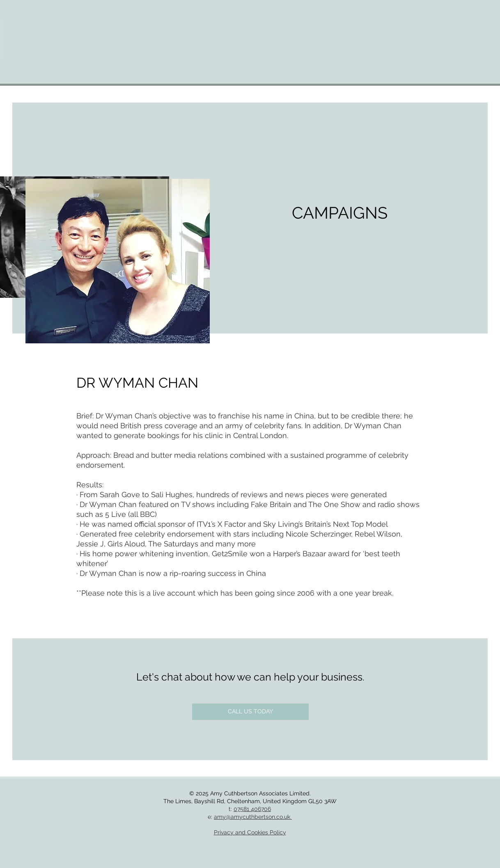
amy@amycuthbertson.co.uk (253, 817)
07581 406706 (252, 809)
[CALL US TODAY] (250, 712)
